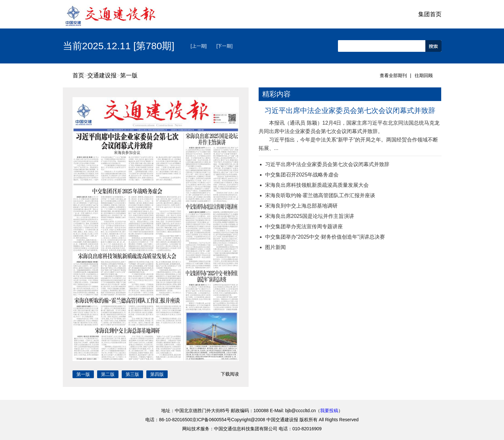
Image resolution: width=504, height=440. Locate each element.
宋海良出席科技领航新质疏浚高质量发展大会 (317, 185)
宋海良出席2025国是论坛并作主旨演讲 (310, 216)
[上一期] (199, 46)
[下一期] (225, 46)
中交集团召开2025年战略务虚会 (302, 175)
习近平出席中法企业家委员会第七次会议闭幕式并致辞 (350, 111)
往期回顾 (424, 75)
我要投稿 (329, 411)
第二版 (108, 374)
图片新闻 (275, 247)
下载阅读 (230, 374)
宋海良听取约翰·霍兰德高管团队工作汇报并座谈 (320, 195)
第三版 (132, 374)
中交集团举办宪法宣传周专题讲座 (304, 226)
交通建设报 (102, 75)
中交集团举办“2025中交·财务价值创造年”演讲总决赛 (325, 237)
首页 (78, 75)
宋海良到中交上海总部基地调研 (301, 206)
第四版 (157, 374)
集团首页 (430, 14)
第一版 (129, 75)
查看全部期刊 (393, 75)
